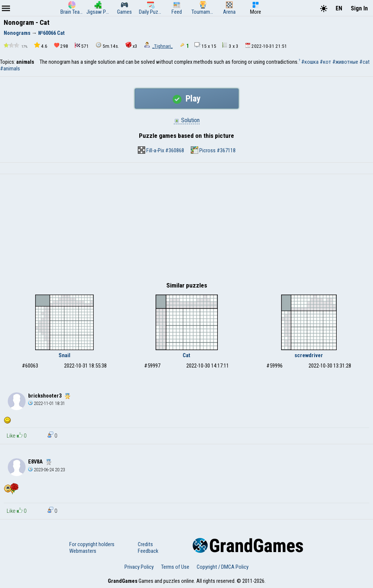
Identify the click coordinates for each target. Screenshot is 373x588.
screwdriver (309, 355)
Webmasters (83, 551)
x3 (131, 45)
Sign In (359, 8)
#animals (10, 69)
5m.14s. (107, 45)
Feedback (148, 551)
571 (82, 46)
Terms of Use (175, 567)
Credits (145, 544)
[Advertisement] (186, 230)
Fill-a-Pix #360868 (161, 150)
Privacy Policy (139, 567)
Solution (187, 120)
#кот (325, 62)
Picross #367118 (213, 150)
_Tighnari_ (162, 46)
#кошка (310, 62)
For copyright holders (92, 544)
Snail (64, 355)
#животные (345, 62)
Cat (186, 355)
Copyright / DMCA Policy (223, 567)
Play (187, 99)
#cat (364, 62)
